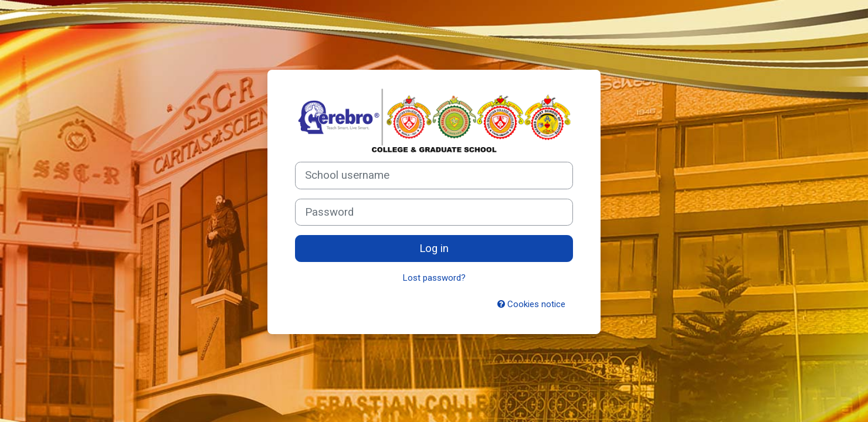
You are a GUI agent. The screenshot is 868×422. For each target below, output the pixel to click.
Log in (434, 249)
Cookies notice (531, 304)
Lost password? (434, 278)
